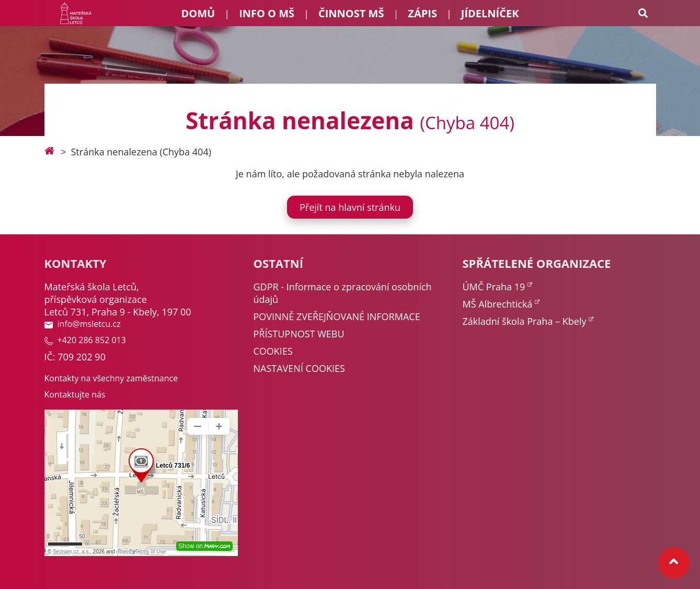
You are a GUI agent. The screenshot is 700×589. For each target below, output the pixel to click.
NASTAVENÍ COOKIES (299, 368)
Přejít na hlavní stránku (350, 207)
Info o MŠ (267, 13)
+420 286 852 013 (85, 340)
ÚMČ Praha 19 (494, 287)
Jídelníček (490, 13)
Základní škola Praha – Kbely (525, 321)
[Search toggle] (643, 13)
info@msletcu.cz (83, 324)
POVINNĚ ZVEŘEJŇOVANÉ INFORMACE (337, 316)
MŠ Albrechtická (498, 304)
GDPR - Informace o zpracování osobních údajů (343, 293)
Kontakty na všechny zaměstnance (111, 378)
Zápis (422, 13)
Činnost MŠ (351, 13)
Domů (198, 13)
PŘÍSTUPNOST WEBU (299, 334)
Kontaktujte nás (75, 394)
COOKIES (273, 351)
